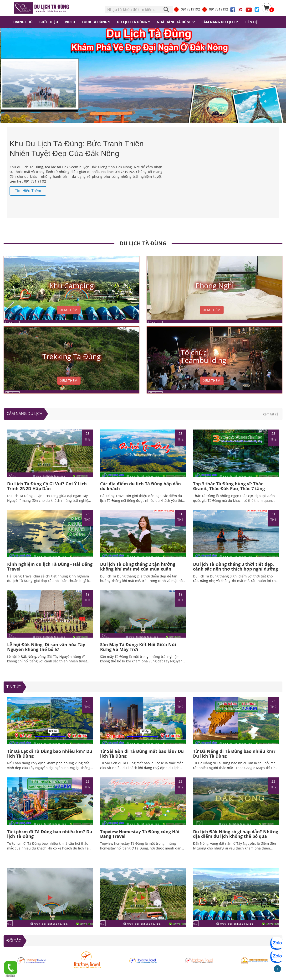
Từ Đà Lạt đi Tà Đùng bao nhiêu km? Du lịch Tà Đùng (50, 754)
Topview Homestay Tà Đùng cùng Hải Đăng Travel (140, 834)
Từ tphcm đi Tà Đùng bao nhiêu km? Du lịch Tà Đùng (50, 834)
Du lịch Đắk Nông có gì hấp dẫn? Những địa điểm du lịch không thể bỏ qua (236, 834)
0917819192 (187, 9)
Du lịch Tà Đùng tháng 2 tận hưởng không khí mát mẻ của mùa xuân (138, 566)
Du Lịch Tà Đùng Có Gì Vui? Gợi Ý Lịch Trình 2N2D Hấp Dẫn (47, 486)
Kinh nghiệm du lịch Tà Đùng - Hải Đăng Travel (50, 566)
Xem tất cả (271, 414)
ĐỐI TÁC (14, 941)
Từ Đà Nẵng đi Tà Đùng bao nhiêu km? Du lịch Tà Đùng (234, 754)
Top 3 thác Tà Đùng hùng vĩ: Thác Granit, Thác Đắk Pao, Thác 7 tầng (229, 486)
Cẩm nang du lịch (25, 414)
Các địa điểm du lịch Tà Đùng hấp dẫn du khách (140, 486)
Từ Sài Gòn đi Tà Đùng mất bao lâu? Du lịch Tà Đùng (142, 754)
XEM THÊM (69, 310)
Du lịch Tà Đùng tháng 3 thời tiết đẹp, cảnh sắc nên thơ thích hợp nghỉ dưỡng (235, 566)
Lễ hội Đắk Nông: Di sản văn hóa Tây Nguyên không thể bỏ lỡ (46, 647)
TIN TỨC (14, 687)
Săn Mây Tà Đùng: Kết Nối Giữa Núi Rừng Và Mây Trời (138, 647)
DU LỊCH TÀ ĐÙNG (143, 243)
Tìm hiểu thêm (28, 191)
